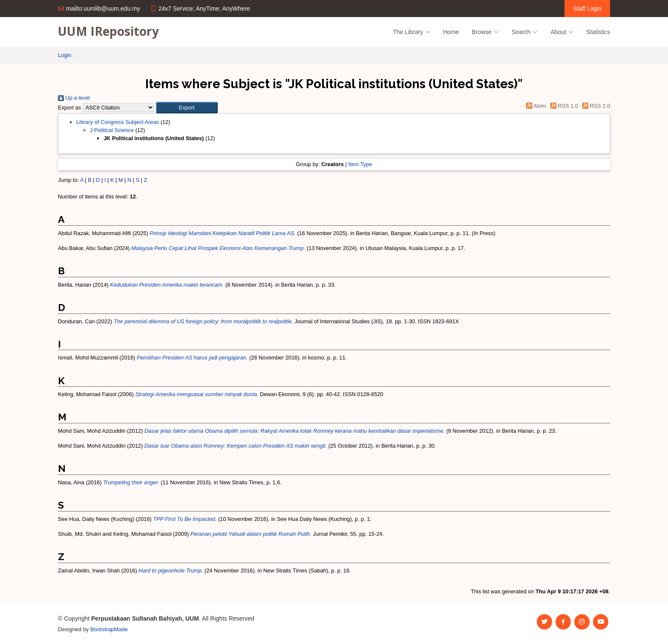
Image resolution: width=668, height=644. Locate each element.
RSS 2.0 (595, 106)
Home (451, 32)
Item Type (360, 164)
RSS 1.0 (563, 106)
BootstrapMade (109, 629)
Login (65, 55)
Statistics (598, 32)
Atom (535, 106)
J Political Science (112, 130)
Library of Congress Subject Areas (118, 122)
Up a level (74, 98)
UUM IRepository (108, 31)
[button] (187, 108)
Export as (69, 108)
